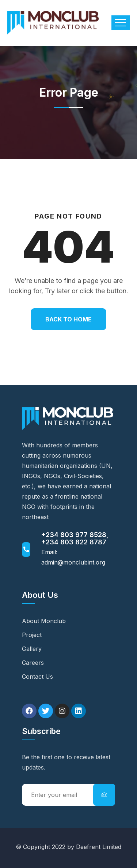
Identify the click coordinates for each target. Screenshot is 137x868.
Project (32, 635)
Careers (33, 663)
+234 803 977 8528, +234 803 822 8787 (75, 538)
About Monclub (44, 621)
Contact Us (37, 677)
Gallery (32, 649)
